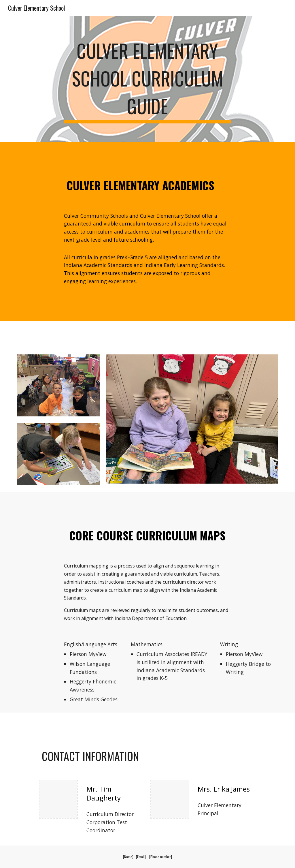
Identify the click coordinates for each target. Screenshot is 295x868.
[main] (147, 79)
